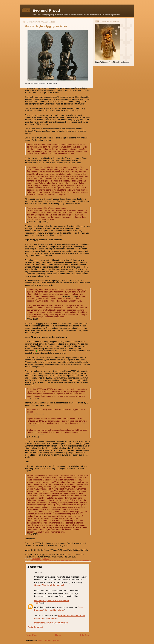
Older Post (84, 635)
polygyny (47, 560)
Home (58, 635)
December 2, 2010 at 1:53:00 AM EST (51, 623)
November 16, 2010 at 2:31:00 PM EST (52, 601)
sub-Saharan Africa (83, 560)
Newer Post (31, 635)
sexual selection (58, 560)
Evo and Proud (46, 10)
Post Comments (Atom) (49, 640)
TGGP (37, 603)
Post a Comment (35, 627)
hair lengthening (37, 560)
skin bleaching (70, 560)
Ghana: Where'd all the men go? (49, 585)
